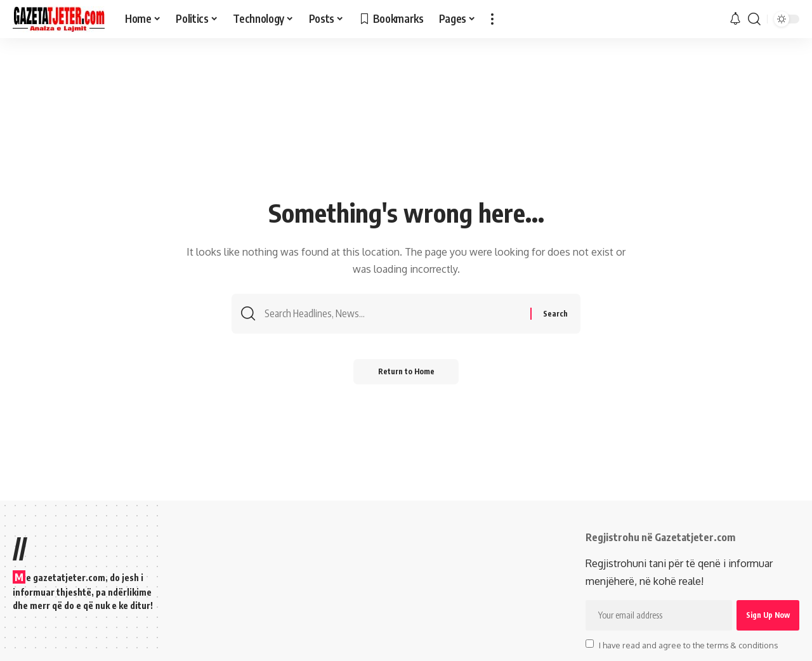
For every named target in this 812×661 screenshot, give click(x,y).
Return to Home (406, 373)
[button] (492, 19)
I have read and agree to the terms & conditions (688, 645)
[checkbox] (590, 644)
